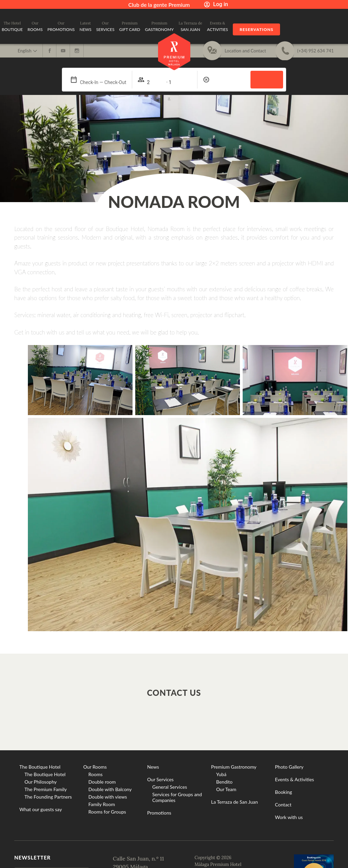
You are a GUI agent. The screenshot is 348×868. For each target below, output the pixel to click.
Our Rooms (95, 767)
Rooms (95, 774)
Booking (283, 792)
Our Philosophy (41, 782)
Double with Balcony (110, 789)
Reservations (257, 29)
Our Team (226, 789)
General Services (170, 787)
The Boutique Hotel (40, 767)
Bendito (224, 782)
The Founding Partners (48, 797)
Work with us (289, 817)
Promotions (159, 813)
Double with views (108, 797)
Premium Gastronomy (234, 767)
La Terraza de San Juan (234, 802)
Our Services (160, 779)
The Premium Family (46, 789)
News (153, 767)
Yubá (221, 774)
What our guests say (41, 809)
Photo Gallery (289, 767)
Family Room (102, 804)
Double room (102, 782)
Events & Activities (294, 779)
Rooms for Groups (107, 812)
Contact (283, 805)
